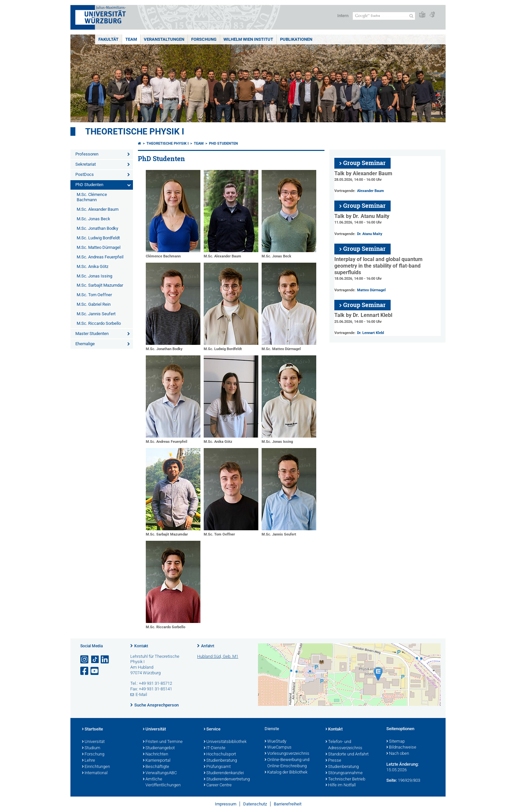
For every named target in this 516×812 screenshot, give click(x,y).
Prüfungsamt (217, 767)
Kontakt (141, 646)
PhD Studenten (89, 185)
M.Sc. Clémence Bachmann (92, 197)
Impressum (226, 804)
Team (131, 39)
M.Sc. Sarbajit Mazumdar (100, 285)
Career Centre (218, 785)
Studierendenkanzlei (224, 773)
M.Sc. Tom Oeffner (94, 295)
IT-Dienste (215, 748)
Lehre (89, 761)
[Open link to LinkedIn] (105, 660)
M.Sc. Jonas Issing (94, 276)
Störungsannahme (344, 773)
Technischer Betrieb (345, 779)
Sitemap (396, 742)
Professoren (87, 154)
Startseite (92, 729)
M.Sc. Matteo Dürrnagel (99, 247)
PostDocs (85, 174)
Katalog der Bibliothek (286, 773)
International (95, 773)
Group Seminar (364, 163)
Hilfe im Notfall (341, 785)
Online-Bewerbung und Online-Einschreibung (287, 763)
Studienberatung (220, 761)
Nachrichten (155, 754)
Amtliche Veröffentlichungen (162, 783)
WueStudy (275, 742)
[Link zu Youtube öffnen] (95, 671)
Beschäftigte (156, 767)
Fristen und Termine (163, 742)
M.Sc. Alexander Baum (98, 209)
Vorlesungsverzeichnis (287, 754)
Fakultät (108, 39)
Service (212, 729)
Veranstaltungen (164, 39)
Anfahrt (208, 646)
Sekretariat (86, 164)
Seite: (392, 780)
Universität (93, 742)
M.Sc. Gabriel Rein (94, 304)
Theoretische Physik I (135, 131)
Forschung (204, 39)
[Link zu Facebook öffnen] (85, 671)
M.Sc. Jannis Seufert (96, 314)
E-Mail (141, 694)
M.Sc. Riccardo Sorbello (99, 323)
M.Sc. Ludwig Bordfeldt (98, 238)
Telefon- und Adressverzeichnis (344, 745)
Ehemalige (85, 344)
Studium (91, 748)
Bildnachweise (401, 748)
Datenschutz (255, 804)
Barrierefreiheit (288, 804)
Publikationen (296, 39)
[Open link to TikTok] (95, 660)
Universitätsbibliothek (225, 742)
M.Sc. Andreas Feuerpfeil (100, 257)
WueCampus (278, 748)
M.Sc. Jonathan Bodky (97, 228)
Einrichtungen (96, 767)
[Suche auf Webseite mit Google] (384, 16)
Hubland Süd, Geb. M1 (218, 656)
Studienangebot (159, 748)
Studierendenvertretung (227, 779)
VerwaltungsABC (160, 773)
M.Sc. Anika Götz (92, 266)
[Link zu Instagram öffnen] (85, 660)
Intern (343, 16)
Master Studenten (92, 334)
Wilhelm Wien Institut (248, 39)
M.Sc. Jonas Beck (93, 219)
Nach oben (398, 754)
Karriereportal (157, 761)
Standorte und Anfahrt (347, 754)
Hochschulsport (220, 754)
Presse (333, 761)
